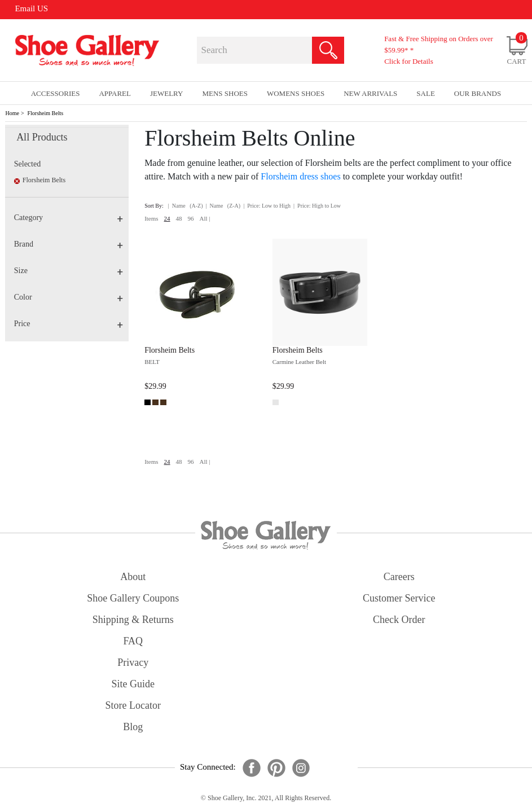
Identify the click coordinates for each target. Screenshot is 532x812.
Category (69, 218)
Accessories (56, 93)
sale (426, 93)
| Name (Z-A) (223, 206)
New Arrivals (370, 93)
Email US (31, 8)
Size (69, 271)
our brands (478, 93)
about (133, 577)
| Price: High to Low (317, 206)
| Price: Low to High (267, 206)
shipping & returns (133, 620)
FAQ (133, 641)
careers (399, 577)
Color (69, 297)
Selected (27, 164)
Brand (69, 244)
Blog (133, 727)
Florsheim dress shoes (300, 176)
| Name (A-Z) (186, 206)
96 (191, 218)
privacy (133, 662)
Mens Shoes (225, 93)
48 (179, 218)
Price (69, 324)
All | (205, 218)
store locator (133, 705)
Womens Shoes (296, 93)
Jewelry (167, 93)
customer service (399, 598)
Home (12, 113)
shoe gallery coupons (133, 598)
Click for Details (409, 61)
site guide (133, 684)
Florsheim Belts (46, 113)
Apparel (115, 93)
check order (399, 620)
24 (167, 218)
